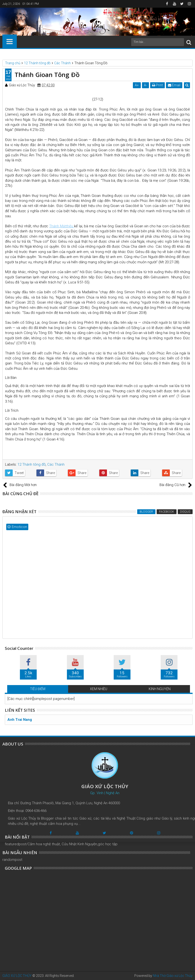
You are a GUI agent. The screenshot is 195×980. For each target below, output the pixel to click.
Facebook (167, 512)
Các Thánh (56, 464)
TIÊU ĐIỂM (38, 689)
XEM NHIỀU (99, 689)
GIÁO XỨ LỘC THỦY (17, 976)
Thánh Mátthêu (62, 226)
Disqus (185, 512)
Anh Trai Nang (20, 720)
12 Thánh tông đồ (32, 464)
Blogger (146, 512)
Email (174, 85)
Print (157, 85)
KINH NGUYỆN (160, 689)
